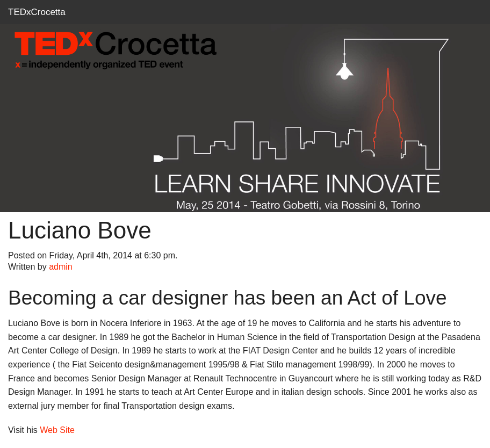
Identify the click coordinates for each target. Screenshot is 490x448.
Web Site (57, 430)
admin (61, 267)
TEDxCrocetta (37, 12)
